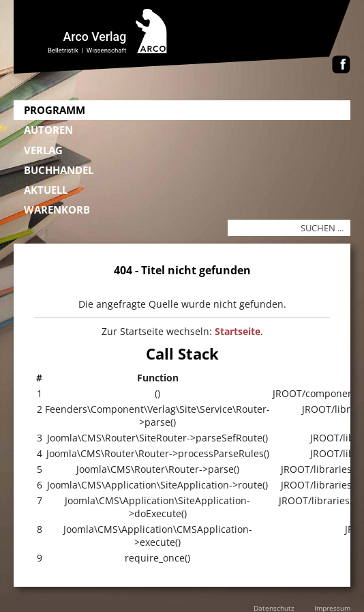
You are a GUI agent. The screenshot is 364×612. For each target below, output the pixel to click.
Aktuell (46, 190)
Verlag (43, 150)
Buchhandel (59, 170)
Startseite (238, 331)
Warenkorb (57, 209)
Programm (55, 110)
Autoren (48, 130)
